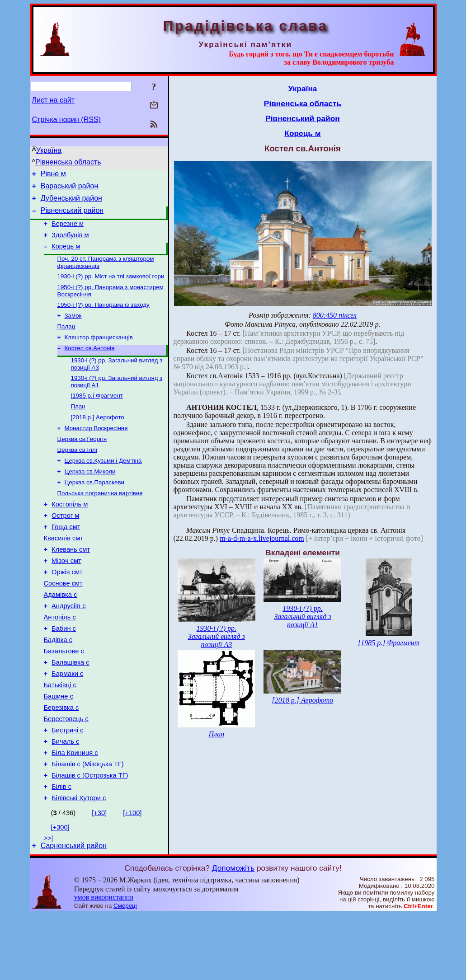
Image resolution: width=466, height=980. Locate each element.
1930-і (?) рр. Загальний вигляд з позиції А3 (217, 636)
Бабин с (64, 672)
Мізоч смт (66, 596)
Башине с (59, 748)
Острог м (65, 546)
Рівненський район (72, 216)
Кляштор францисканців (99, 353)
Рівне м (53, 175)
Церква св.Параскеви (94, 509)
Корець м (66, 256)
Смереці (125, 971)
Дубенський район (71, 202)
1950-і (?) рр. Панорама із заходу (104, 318)
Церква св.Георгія (82, 462)
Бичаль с (65, 799)
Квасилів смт (64, 571)
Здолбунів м (70, 243)
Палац (66, 341)
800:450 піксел (335, 315)
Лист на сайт (54, 100)
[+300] (60, 891)
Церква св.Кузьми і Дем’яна (103, 485)
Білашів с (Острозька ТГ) (90, 837)
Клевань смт (71, 584)
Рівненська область (68, 162)
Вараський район (70, 189)
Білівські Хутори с (79, 862)
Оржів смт (67, 609)
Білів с (61, 849)
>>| (49, 902)
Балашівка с (71, 710)
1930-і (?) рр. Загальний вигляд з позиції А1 (302, 617)
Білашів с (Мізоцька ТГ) (88, 824)
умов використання (104, 963)
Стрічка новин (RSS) (66, 120)
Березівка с (61, 761)
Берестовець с (66, 774)
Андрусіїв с (68, 647)
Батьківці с (60, 736)
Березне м (68, 230)
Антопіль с (60, 660)
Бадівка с (58, 685)
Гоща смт (66, 558)
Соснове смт (63, 622)
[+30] (99, 877)
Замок (73, 330)
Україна (49, 150)
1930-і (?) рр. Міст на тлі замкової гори (111, 288)
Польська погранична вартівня (100, 521)
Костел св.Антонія (90, 365)
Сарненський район (74, 911)
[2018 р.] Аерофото (98, 438)
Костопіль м (70, 533)
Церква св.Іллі (77, 474)
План (78, 427)
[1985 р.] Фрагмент (97, 415)
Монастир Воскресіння (96, 450)
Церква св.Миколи (90, 497)
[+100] (132, 877)
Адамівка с (61, 634)
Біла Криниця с (75, 811)
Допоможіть (233, 933)
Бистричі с (67, 786)
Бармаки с (67, 723)
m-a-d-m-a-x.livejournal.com (262, 538)
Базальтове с (64, 698)
